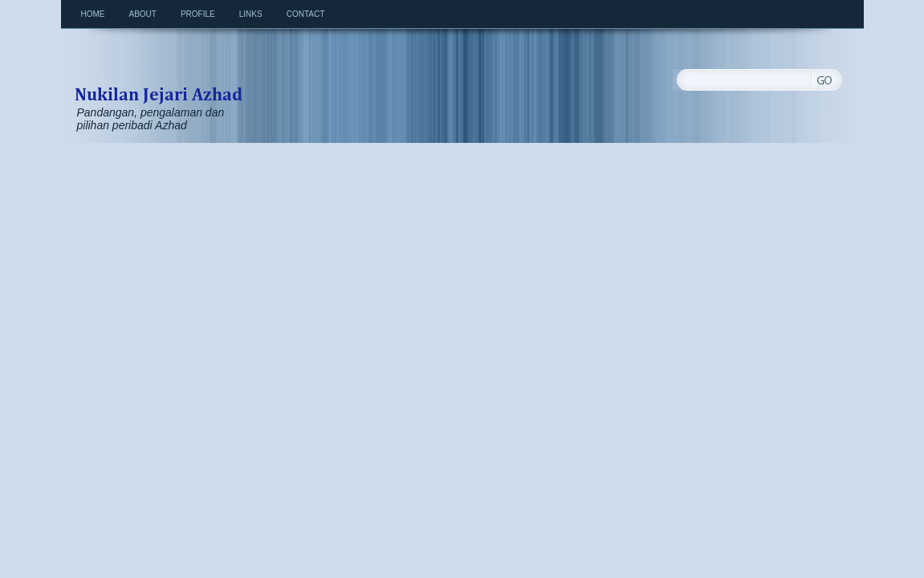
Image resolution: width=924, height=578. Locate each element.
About (143, 14)
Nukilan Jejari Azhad (158, 77)
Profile (198, 14)
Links (251, 14)
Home (93, 14)
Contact (306, 14)
